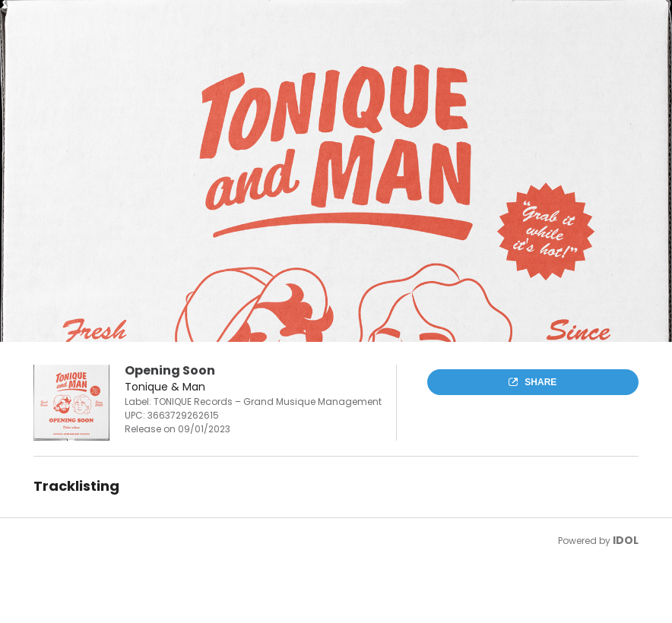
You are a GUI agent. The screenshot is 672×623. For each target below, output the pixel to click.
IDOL (626, 540)
